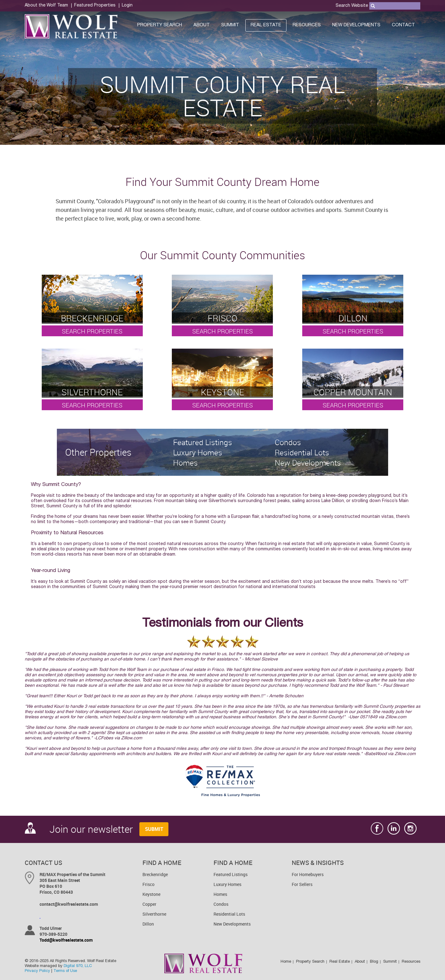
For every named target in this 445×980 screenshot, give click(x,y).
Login (127, 6)
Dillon (148, 924)
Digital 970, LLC (78, 966)
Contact (403, 25)
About (202, 25)
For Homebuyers (308, 874)
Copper (149, 904)
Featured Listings (231, 874)
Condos (221, 904)
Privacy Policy (37, 971)
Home (286, 962)
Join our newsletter (79, 829)
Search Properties (92, 331)
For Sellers (302, 884)
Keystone (151, 894)
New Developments (356, 25)
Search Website (352, 6)
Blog (374, 962)
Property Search (160, 25)
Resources (307, 25)
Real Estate (266, 25)
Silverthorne (154, 914)
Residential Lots (229, 914)
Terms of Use (65, 971)
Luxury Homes (227, 884)
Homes (220, 894)
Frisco (148, 884)
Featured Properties (95, 6)
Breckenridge (155, 874)
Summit (230, 25)
